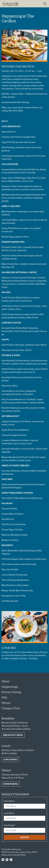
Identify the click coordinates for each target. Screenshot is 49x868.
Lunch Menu (10, 760)
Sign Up (24, 837)
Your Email (10, 825)
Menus (6, 703)
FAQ (4, 697)
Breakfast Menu (13, 735)
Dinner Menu (11, 784)
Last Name (9, 813)
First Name (9, 801)
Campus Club (11, 708)
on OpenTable (30, 108)
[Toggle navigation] (45, 4)
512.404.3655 (19, 855)
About (6, 681)
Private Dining (11, 692)
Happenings (10, 687)
